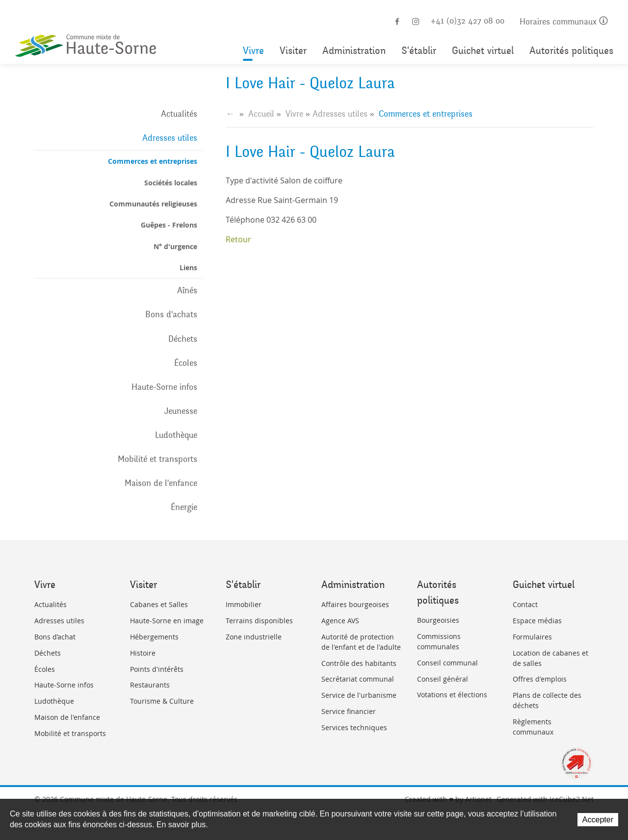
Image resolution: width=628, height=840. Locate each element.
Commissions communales (439, 641)
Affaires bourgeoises (355, 604)
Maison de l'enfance (161, 483)
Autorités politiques (571, 51)
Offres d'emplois (540, 679)
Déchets (183, 339)
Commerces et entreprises (153, 161)
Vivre (253, 51)
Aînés (187, 290)
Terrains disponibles (259, 621)
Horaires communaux (564, 22)
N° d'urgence (175, 246)
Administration (354, 51)
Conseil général (443, 679)
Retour (238, 239)
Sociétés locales (171, 183)
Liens (188, 267)
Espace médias (537, 621)
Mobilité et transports (157, 459)
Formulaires (532, 637)
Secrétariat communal (358, 679)
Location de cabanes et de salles (550, 658)
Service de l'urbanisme (359, 695)
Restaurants (150, 685)
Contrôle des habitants (359, 663)
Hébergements (154, 637)
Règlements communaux (533, 727)
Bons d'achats (171, 314)
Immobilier (244, 604)
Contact (525, 604)
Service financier (349, 711)
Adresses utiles (170, 138)
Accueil (261, 114)
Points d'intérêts (157, 669)
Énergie (184, 507)
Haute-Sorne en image (167, 621)
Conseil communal (447, 663)
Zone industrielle (254, 637)
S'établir (419, 51)
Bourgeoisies (438, 620)
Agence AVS (340, 621)
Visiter (293, 51)
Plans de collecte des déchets (547, 700)
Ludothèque (176, 435)
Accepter (598, 820)
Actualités (179, 114)
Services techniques (354, 727)
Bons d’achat (55, 637)
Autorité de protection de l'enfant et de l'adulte (361, 642)
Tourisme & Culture (162, 701)
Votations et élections (452, 695)
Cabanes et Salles (159, 604)
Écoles (186, 363)
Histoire (143, 653)
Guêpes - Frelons (169, 225)
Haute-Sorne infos (164, 387)
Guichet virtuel (483, 51)
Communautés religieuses (153, 204)
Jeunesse (181, 411)
